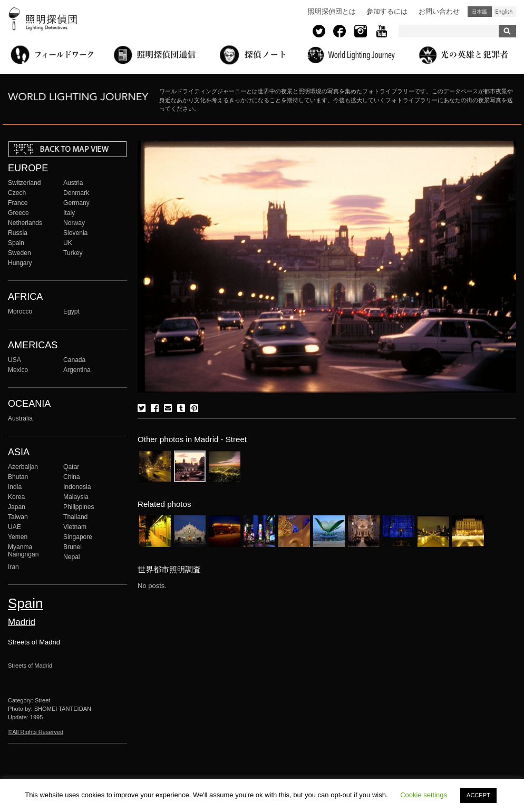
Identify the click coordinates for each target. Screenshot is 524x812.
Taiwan (18, 517)
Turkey (73, 253)
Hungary (20, 263)
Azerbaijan (23, 467)
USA (14, 360)
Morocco (20, 311)
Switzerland (24, 183)
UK (68, 243)
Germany (76, 203)
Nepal (72, 557)
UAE (14, 527)
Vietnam (75, 527)
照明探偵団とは (332, 11)
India (15, 487)
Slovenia (75, 233)
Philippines (79, 507)
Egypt (71, 311)
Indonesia (77, 487)
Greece (18, 213)
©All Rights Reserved (36, 732)
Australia (20, 418)
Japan (17, 507)
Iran (13, 567)
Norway (74, 223)
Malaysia (76, 497)
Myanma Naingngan (23, 551)
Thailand (75, 517)
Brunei (72, 547)
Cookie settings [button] (424, 795)
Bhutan (18, 477)
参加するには (387, 11)
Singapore (78, 537)
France (18, 203)
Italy (69, 213)
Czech (17, 193)
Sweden (20, 253)
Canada (74, 360)
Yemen (18, 537)
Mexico (18, 370)
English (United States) (504, 12)
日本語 (480, 12)
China (72, 477)
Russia (18, 233)
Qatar (71, 467)
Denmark (76, 193)
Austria (73, 183)
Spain (16, 243)
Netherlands (25, 223)
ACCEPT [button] (478, 795)
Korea (16, 497)
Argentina (77, 370)
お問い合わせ (439, 11)
